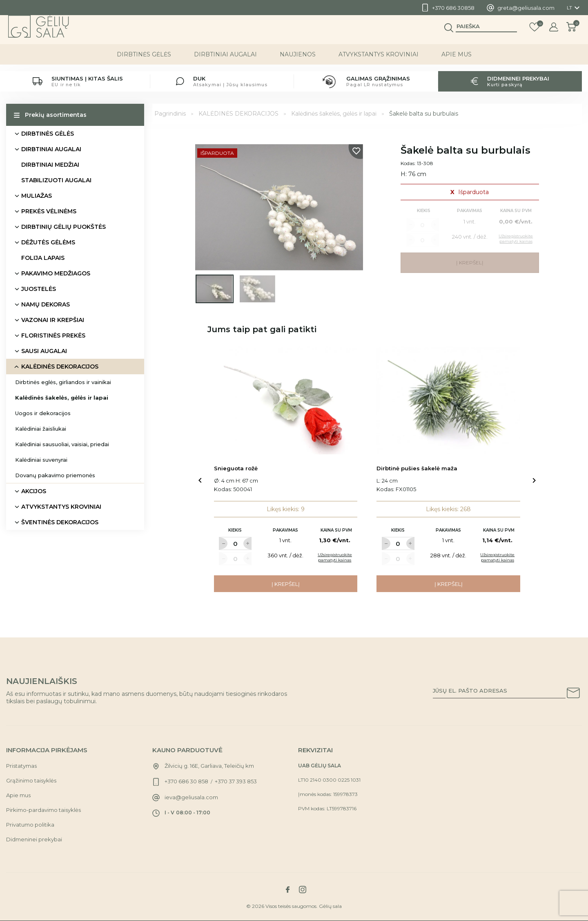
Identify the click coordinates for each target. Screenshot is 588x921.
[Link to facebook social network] (287, 890)
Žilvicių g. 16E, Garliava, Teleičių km (209, 766)
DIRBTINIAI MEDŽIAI (50, 165)
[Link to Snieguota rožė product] (286, 400)
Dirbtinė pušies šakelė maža (417, 468)
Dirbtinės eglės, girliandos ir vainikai (63, 382)
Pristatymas (21, 766)
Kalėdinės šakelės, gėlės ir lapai (62, 398)
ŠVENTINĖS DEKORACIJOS (60, 522)
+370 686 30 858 (186, 781)
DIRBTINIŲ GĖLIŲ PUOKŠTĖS (63, 227)
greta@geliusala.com (526, 8)
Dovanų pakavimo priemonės (55, 475)
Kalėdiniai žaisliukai (41, 429)
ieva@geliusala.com (191, 797)
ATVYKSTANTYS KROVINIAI (379, 61)
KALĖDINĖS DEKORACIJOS (60, 367)
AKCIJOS (34, 491)
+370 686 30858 (453, 8)
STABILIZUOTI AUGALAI (56, 180)
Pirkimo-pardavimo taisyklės (43, 810)
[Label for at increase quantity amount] (247, 543)
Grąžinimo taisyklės (31, 780)
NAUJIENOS (298, 61)
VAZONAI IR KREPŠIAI (53, 320)
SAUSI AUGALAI (44, 351)
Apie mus (457, 61)
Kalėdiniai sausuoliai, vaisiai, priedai (62, 444)
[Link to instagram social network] (303, 890)
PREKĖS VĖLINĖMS (49, 211)
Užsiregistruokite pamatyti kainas (335, 557)
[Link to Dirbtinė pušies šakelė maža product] (448, 400)
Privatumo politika (30, 825)
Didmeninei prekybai (34, 839)
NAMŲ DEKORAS (46, 304)
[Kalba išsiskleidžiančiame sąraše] (574, 8)
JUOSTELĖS (39, 289)
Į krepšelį (286, 584)
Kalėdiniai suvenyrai (41, 460)
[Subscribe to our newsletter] (573, 694)
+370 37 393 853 (236, 781)
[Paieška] (486, 33)
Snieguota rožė (236, 468)
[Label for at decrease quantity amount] (223, 543)
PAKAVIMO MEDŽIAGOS (56, 273)
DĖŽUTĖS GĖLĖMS (48, 242)
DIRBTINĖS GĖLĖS (144, 61)
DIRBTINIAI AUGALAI (225, 61)
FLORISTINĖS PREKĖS (53, 335)
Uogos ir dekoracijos (43, 413)
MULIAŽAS (37, 196)
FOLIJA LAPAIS (43, 258)
